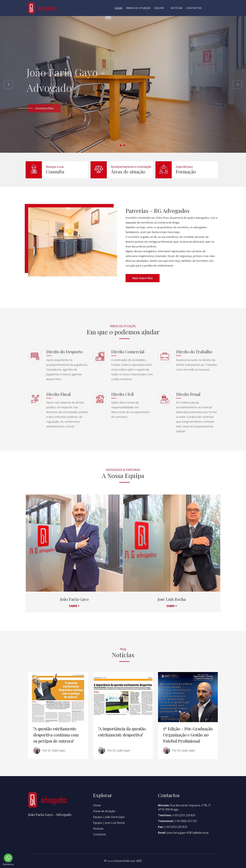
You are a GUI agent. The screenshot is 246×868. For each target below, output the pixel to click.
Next (237, 84)
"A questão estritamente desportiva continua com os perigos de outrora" (56, 735)
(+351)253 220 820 (184, 815)
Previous (9, 84)
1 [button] (121, 145)
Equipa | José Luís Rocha (109, 823)
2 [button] (124, 145)
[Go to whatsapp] (8, 858)
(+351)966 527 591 (186, 821)
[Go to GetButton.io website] (8, 864)
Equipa (159, 8)
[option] (123, 84)
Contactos (194, 8)
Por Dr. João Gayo (54, 750)
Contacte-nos (44, 114)
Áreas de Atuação (138, 8)
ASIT (139, 861)
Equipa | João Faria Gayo (109, 817)
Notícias (177, 8)
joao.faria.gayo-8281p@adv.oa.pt (187, 833)
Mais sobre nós (143, 278)
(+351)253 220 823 (176, 827)
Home (119, 8)
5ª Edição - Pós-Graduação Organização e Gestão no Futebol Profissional (188, 735)
